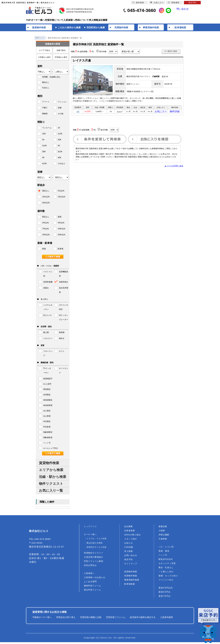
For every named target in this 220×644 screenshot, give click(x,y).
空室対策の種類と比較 (91, 619)
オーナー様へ (90, 536)
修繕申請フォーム (92, 587)
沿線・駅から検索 (53, 479)
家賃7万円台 (165, 598)
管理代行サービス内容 (97, 549)
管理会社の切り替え (66, 619)
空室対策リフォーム (116, 619)
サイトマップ (131, 565)
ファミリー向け (166, 582)
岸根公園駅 (164, 537)
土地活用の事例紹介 (94, 559)
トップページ (90, 528)
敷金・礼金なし (166, 569)
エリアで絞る (44, 52)
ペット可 (163, 557)
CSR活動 (129, 549)
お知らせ (128, 545)
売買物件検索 (131, 578)
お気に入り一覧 (51, 492)
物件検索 (138, 3)
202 (78, 114)
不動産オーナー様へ (42, 619)
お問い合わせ (131, 557)
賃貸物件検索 (49, 465)
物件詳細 (175, 114)
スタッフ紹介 (131, 541)
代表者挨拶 (130, 532)
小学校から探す (44, 59)
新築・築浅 (164, 553)
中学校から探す (61, 59)
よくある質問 (90, 583)
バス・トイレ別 (166, 549)
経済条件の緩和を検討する (143, 619)
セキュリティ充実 (167, 565)
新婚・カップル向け (168, 578)
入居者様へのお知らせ (95, 579)
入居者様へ (89, 575)
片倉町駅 (163, 541)
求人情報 (128, 553)
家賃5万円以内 (166, 590)
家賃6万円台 (165, 594)
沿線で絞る (61, 52)
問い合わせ (185, 10)
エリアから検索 (51, 472)
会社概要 (128, 528)
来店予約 (128, 561)
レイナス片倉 (82, 62)
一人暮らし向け (166, 573)
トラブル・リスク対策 (97, 540)
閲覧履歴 (174, 3)
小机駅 (162, 532)
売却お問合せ (90, 567)
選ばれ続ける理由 (95, 545)
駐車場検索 (130, 586)
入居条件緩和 (167, 619)
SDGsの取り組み (133, 537)
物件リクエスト (51, 485)
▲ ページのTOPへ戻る (174, 169)
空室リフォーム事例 (94, 563)
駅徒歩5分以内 (166, 561)
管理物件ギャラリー (94, 555)
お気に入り (161, 114)
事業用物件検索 (132, 582)
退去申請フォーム (92, 592)
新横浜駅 (163, 528)
